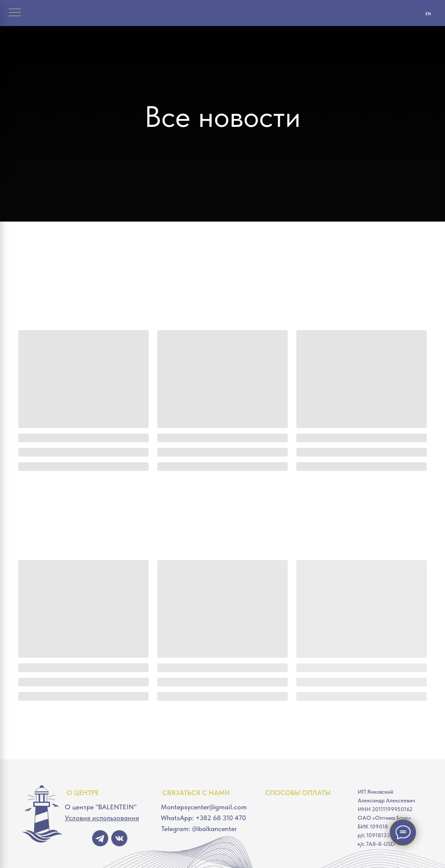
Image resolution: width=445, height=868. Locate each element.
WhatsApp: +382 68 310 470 (203, 818)
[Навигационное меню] (15, 13)
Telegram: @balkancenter (199, 829)
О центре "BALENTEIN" (101, 807)
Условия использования (102, 818)
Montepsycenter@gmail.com (204, 807)
